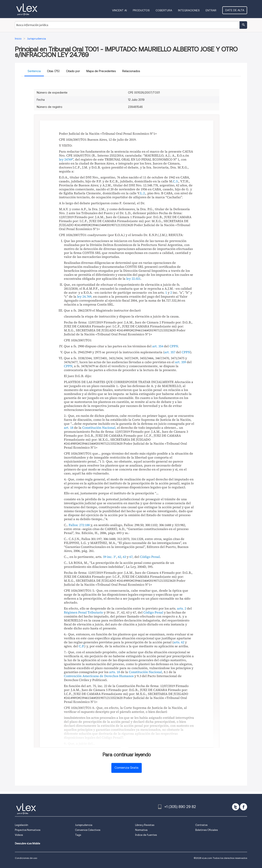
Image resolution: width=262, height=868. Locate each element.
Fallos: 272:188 (79, 525)
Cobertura (164, 10)
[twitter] (236, 807)
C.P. (82, 646)
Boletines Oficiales (207, 830)
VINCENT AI (120, 10)
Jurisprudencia (84, 825)
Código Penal (150, 557)
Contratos (201, 825)
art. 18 (69, 428)
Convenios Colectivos (88, 830)
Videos (19, 835)
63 (124, 557)
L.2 (142, 193)
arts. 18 (115, 672)
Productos (142, 10)
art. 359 (181, 362)
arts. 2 (182, 608)
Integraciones (189, 10)
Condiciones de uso (26, 858)
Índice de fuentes (146, 835)
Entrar (211, 10)
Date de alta (235, 10)
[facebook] (244, 807)
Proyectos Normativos (28, 830)
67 (131, 557)
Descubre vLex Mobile (27, 843)
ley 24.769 (84, 296)
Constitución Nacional (99, 428)
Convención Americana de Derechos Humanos (99, 676)
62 (119, 557)
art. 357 (170, 352)
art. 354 (158, 346)
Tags (78, 835)
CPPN (174, 346)
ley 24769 (66, 159)
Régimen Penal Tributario (83, 612)
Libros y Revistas (145, 825)
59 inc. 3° (110, 557)
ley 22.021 (133, 279)
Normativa (141, 830)
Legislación (22, 825)
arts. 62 (179, 642)
